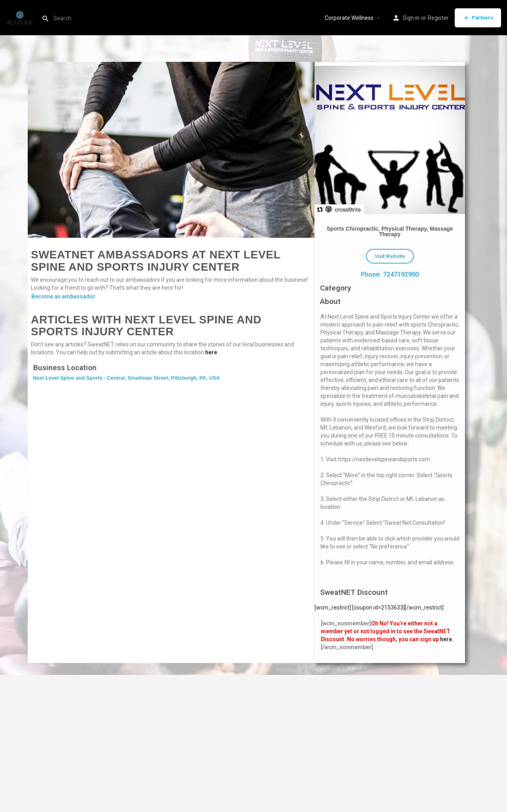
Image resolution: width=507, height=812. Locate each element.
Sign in (411, 18)
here (211, 352)
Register (438, 18)
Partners (478, 18)
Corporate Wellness (349, 18)
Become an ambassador (63, 296)
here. (447, 639)
